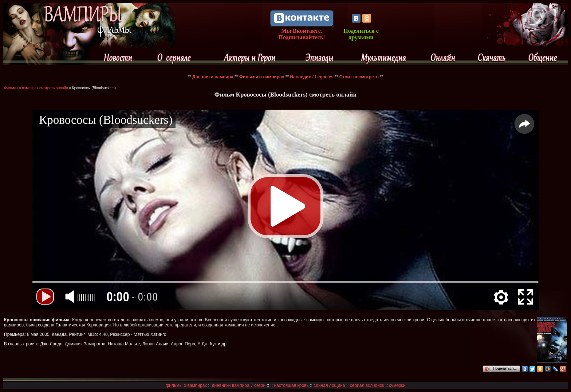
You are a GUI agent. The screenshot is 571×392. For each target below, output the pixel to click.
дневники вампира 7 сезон (239, 385)
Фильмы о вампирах (262, 77)
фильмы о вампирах (186, 385)
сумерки (397, 385)
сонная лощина (329, 385)
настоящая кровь (291, 385)
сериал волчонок (367, 385)
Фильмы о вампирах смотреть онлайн (36, 88)
